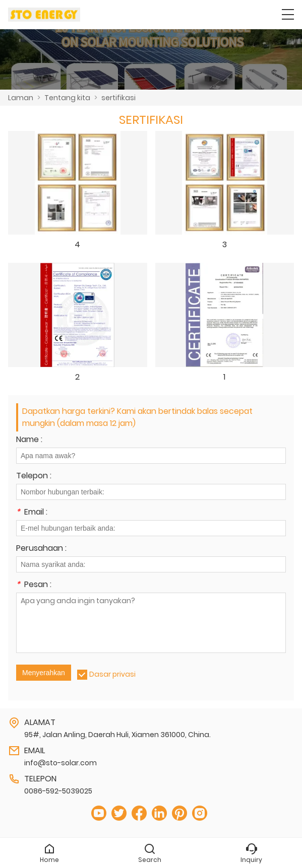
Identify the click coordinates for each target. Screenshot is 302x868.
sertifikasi (118, 98)
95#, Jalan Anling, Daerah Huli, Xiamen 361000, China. (117, 735)
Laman (21, 98)
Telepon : (34, 477)
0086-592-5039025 (58, 791)
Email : (32, 513)
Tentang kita (67, 98)
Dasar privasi (112, 674)
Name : (29, 440)
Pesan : (34, 585)
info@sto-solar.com (61, 763)
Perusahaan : (41, 549)
